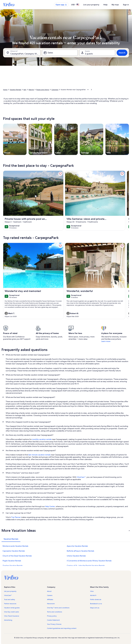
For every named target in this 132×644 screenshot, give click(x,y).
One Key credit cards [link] (11, 612)
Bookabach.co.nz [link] (96, 604)
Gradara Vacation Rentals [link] (13, 566)
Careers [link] (50, 595)
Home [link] (5, 90)
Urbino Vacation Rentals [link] (76, 556)
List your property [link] (10, 591)
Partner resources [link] (10, 604)
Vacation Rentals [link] (15, 90)
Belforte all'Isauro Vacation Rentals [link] (80, 551)
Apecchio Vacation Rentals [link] (77, 546)
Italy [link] (25, 90)
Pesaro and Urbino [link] (43, 90)
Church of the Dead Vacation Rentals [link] (17, 556)
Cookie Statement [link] (53, 620)
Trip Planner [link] (16, 517)
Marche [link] (31, 90)
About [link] (49, 591)
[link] (60, 174)
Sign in (126, 5)
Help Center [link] (50, 506)
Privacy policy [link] (52, 616)
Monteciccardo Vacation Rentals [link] (15, 546)
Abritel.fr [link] (93, 595)
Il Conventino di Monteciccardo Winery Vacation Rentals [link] (89, 561)
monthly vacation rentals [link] (42, 439)
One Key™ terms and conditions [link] (58, 608)
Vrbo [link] (92, 591)
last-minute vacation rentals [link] (39, 455)
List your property (91, 5)
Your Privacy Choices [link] (54, 624)
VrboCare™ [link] (81, 477)
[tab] (11, 539)
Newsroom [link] (51, 604)
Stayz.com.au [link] (95, 608)
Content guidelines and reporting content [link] (62, 628)
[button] (66, 530)
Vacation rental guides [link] (12, 608)
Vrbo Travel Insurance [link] (12, 616)
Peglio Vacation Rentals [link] (12, 561)
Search (122, 53)
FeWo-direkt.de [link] (96, 600)
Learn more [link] (106, 341)
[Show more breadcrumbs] (88, 90)
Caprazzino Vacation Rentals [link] (14, 551)
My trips (115, 5)
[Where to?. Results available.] (23, 53)
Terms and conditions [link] (55, 612)
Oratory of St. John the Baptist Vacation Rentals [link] (86, 566)
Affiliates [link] (50, 600)
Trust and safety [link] (10, 600)
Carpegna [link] (55, 90)
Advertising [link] (8, 620)
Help (105, 5)
